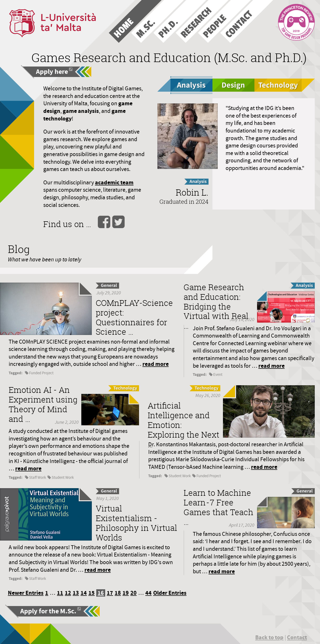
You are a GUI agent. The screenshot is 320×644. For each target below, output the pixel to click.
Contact (297, 637)
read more (156, 364)
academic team (114, 182)
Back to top (269, 637)
